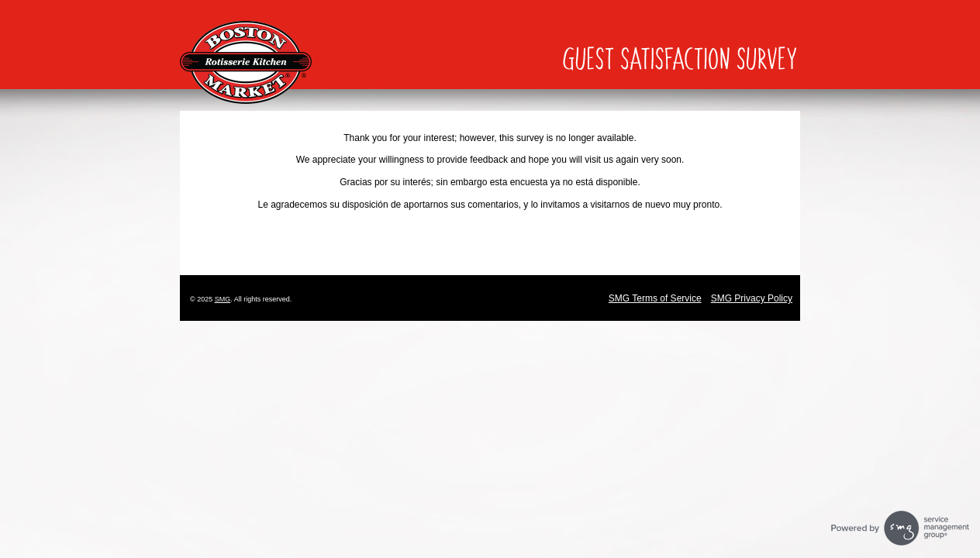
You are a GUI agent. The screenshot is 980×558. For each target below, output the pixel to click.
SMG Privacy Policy (752, 298)
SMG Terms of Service (655, 298)
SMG (223, 299)
